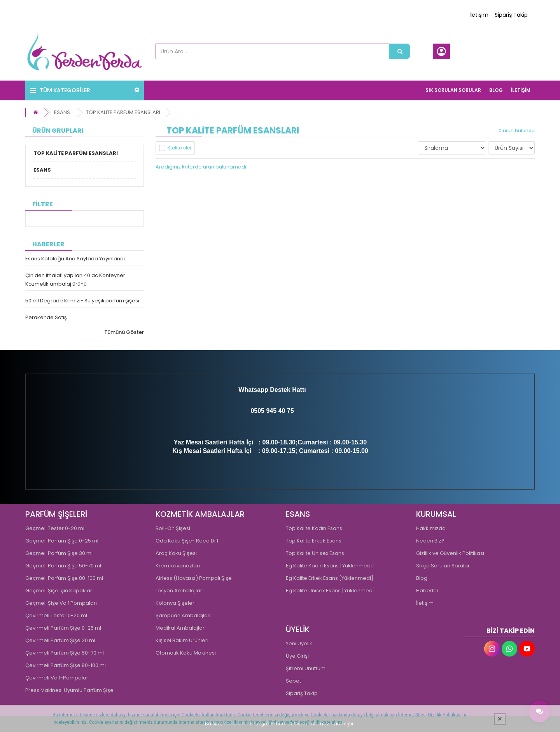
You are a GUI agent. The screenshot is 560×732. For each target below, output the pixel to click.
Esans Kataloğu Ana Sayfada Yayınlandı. (76, 259)
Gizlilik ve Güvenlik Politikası (450, 553)
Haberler (427, 591)
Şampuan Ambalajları (183, 615)
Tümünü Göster (124, 332)
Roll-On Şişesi (173, 528)
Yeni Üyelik (299, 643)
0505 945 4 (266, 411)
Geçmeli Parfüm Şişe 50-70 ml (63, 566)
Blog (422, 578)
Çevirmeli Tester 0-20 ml (56, 615)
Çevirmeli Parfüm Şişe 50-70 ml (65, 653)
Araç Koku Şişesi (176, 553)
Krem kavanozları (178, 566)
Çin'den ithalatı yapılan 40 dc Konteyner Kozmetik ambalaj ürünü (75, 280)
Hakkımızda (431, 528)
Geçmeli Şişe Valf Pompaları (61, 603)
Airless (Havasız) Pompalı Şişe (194, 578)
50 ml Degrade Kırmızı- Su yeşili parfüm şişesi (82, 301)
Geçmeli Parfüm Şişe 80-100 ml (64, 578)
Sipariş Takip (511, 15)
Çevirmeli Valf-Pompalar (57, 678)
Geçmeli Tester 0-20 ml (55, 528)
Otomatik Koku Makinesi (186, 653)
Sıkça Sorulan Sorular (443, 566)
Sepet (293, 681)
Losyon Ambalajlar (179, 591)
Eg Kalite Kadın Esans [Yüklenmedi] (330, 566)
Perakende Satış (46, 317)
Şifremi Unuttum (306, 668)
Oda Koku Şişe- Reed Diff (187, 541)
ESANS (62, 112)
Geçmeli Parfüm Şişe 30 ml (59, 553)
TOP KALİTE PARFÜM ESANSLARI (123, 112)
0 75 (288, 411)
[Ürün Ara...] (400, 51)
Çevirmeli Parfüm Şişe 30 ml (60, 640)
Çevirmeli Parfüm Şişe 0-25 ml (63, 628)
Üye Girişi (297, 656)
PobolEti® (236, 724)
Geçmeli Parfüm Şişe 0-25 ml (62, 541)
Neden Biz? (430, 541)
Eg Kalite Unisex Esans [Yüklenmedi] (331, 591)
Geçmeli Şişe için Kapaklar (59, 591)
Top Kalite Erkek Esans (314, 541)
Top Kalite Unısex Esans (315, 553)
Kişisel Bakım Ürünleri (182, 640)
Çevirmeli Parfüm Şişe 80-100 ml (66, 665)
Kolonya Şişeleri (176, 603)
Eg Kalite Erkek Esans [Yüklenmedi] (330, 578)
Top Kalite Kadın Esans (314, 528)
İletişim (479, 15)
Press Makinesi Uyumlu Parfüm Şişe (69, 690)
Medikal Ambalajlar (180, 628)
